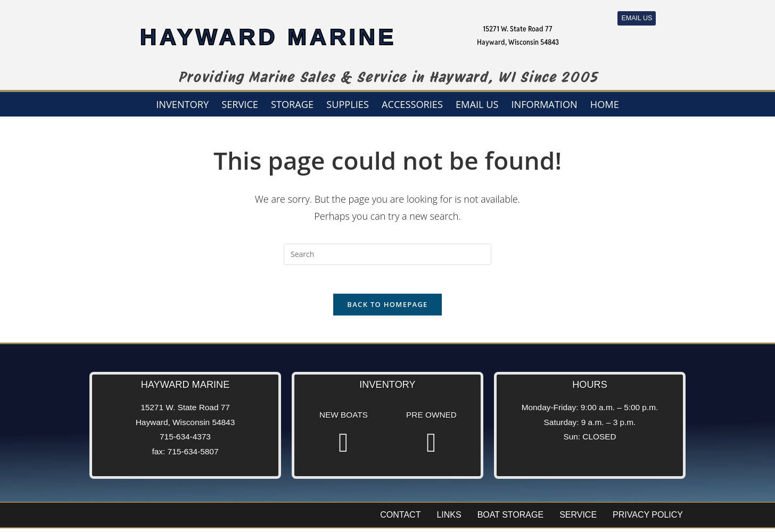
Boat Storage (510, 518)
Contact (400, 518)
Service (240, 104)
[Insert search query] (387, 254)
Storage (292, 104)
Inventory (182, 104)
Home (605, 104)
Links (449, 518)
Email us (477, 104)
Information (544, 104)
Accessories (412, 104)
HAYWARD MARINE (268, 35)
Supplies (348, 104)
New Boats (344, 418)
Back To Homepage (387, 308)
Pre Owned (431, 418)
